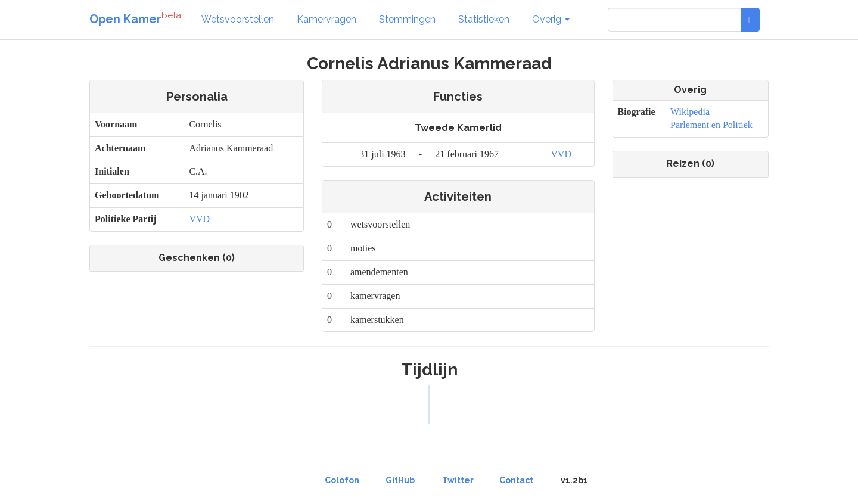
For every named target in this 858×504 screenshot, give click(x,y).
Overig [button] (551, 19)
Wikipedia (690, 112)
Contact (516, 480)
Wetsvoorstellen (238, 19)
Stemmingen (407, 19)
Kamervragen (327, 19)
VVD (199, 219)
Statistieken (484, 19)
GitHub (400, 480)
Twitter (458, 480)
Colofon (342, 480)
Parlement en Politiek (711, 125)
